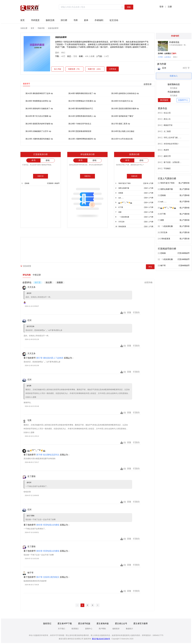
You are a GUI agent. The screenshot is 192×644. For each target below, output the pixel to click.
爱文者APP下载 (65, 623)
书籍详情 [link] (41, 28)
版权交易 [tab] (50, 20)
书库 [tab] (76, 20)
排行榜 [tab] (64, 20)
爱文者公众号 (121, 623)
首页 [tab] (22, 20)
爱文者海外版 (103, 623)
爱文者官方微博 (140, 623)
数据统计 (130, 629)
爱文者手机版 (84, 623)
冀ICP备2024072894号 (101, 639)
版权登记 (47, 623)
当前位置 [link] (24, 28)
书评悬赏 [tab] (35, 20)
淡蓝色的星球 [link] (53, 28)
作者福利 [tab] (99, 20)
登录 (161, 7)
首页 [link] (32, 28)
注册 (170, 7)
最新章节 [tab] (27, 84)
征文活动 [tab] (114, 20)
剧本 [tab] (86, 20)
